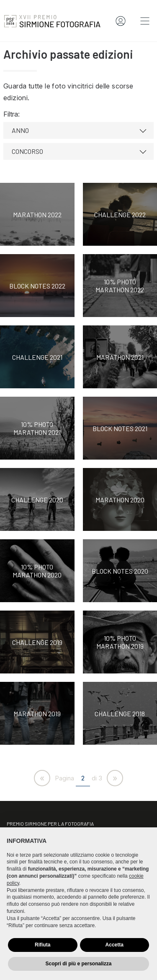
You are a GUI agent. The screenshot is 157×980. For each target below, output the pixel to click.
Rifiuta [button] (42, 945)
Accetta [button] (115, 945)
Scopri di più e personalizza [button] (78, 964)
